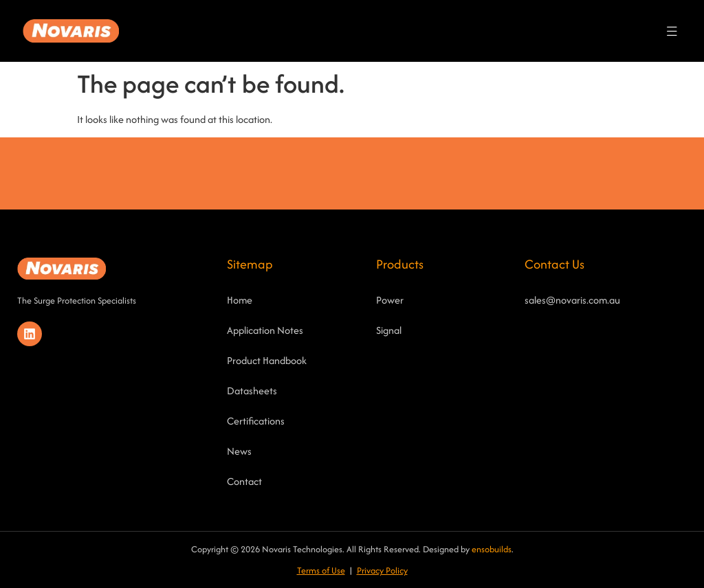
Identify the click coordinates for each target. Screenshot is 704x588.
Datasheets (252, 391)
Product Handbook (267, 360)
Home (240, 300)
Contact (244, 481)
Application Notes (265, 330)
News (239, 451)
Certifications (256, 421)
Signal (389, 330)
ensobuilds (492, 549)
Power (390, 300)
